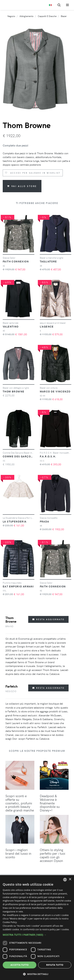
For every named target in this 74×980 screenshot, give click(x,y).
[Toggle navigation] (67, 5)
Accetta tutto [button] (20, 965)
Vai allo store (22, 186)
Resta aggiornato (48, 619)
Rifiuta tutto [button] (55, 965)
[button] (37, 935)
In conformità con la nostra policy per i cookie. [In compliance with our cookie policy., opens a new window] (45, 929)
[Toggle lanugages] (50, 5)
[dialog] (37, 928)
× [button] (70, 879)
